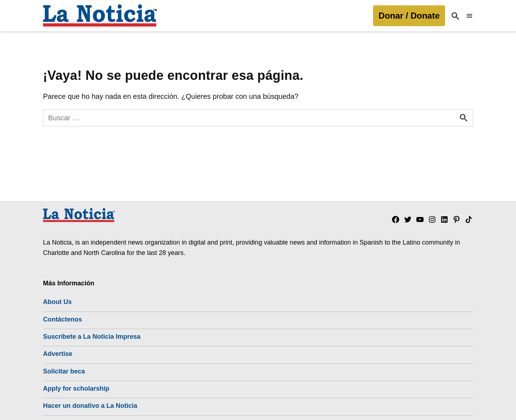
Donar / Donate (409, 16)
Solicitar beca (64, 371)
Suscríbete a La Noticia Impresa (92, 337)
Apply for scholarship (76, 388)
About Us (57, 302)
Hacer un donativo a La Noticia (90, 406)
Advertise (58, 354)
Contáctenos (63, 319)
